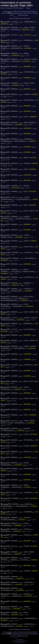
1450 (15, 11)
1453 (24, 11)
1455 (30, 11)
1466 (28, 13)
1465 (25, 13)
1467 (31, 13)
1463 (19, 13)
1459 (6, 13)
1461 (13, 13)
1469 (36, 13)
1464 (22, 13)
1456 (33, 11)
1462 (16, 13)
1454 (27, 11)
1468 (34, 13)
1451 (18, 11)
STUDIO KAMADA (18, 8)
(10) (5, 22)
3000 (20, 15)
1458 (3, 13)
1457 (36, 11)
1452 (21, 11)
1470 (11, 15)
